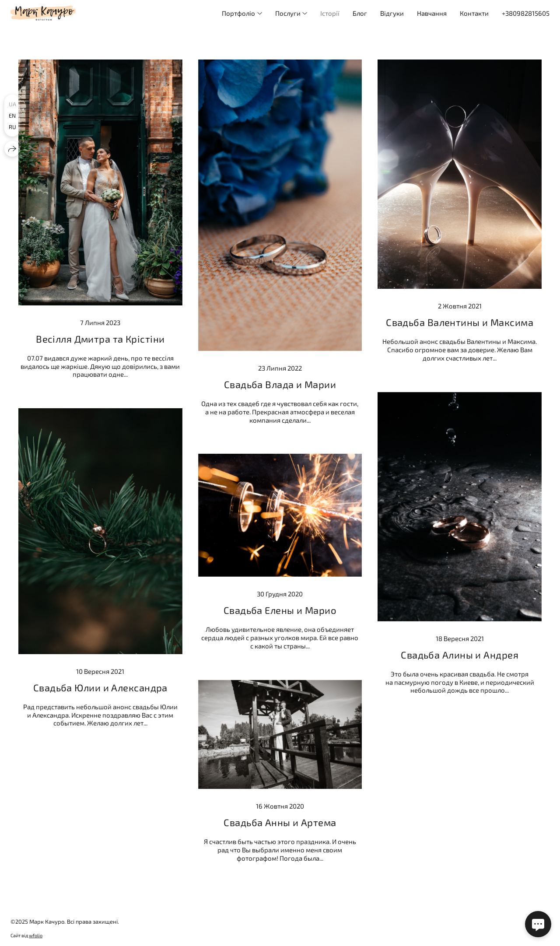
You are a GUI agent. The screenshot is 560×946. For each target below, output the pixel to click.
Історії (330, 13)
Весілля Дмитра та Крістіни (100, 339)
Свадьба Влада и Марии (280, 384)
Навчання (432, 13)
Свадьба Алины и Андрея (460, 655)
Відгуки (392, 13)
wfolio (36, 935)
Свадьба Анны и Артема (280, 822)
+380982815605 (526, 13)
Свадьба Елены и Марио (280, 610)
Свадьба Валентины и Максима (460, 322)
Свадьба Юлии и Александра (100, 687)
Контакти (474, 13)
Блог (360, 13)
